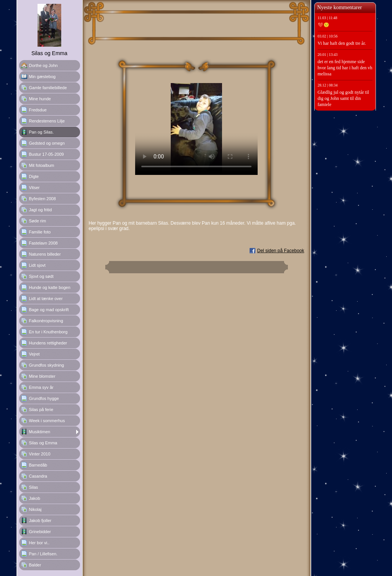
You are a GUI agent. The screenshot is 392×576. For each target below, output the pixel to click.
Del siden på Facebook (281, 251)
